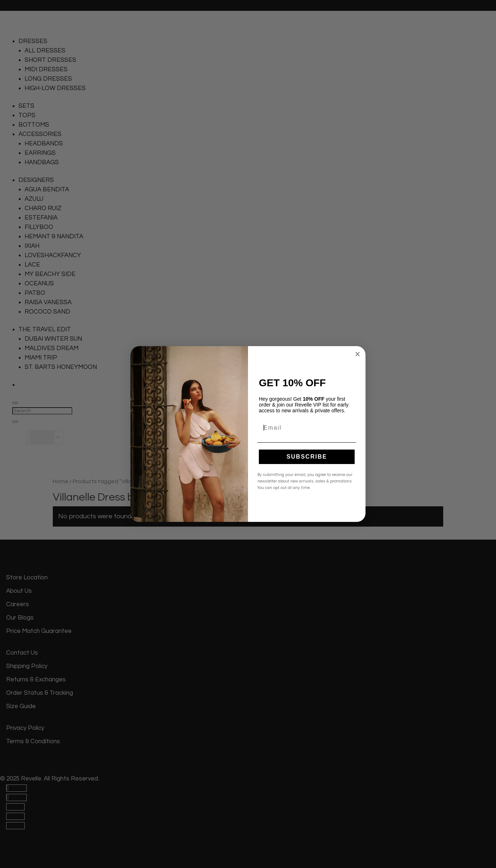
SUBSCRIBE (307, 457)
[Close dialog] (358, 354)
